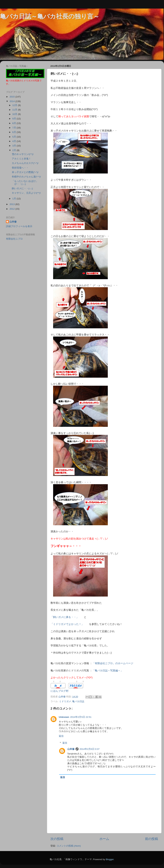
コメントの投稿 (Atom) (69, 846)
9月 (14, 119)
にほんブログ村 (60, 691)
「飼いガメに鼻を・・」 (66, 617)
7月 (14, 128)
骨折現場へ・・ (20, 168)
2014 (12, 101)
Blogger (110, 859)
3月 (14, 146)
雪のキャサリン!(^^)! (23, 154)
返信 (61, 736)
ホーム (104, 839)
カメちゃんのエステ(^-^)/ (25, 163)
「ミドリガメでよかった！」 (67, 624)
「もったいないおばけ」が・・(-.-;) (25, 182)
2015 (12, 97)
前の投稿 (152, 839)
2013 (12, 204)
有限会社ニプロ (14, 239)
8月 (14, 123)
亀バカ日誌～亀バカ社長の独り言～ (50, 16)
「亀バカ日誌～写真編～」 (108, 671)
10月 (15, 114)
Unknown (64, 717)
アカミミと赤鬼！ (21, 159)
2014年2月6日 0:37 (90, 749)
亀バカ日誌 (78, 701)
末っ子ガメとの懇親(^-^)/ (25, 172)
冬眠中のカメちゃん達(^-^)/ (26, 177)
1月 (14, 199)
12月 (15, 105)
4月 (14, 141)
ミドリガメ (65, 701)
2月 (14, 150)
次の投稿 (57, 839)
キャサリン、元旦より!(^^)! (26, 193)
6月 (14, 132)
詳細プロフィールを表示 (19, 226)
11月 (15, 110)
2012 (12, 209)
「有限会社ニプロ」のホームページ (113, 663)
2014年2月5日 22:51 (81, 717)
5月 (14, 137)
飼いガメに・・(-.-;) (22, 188)
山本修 (71, 749)
